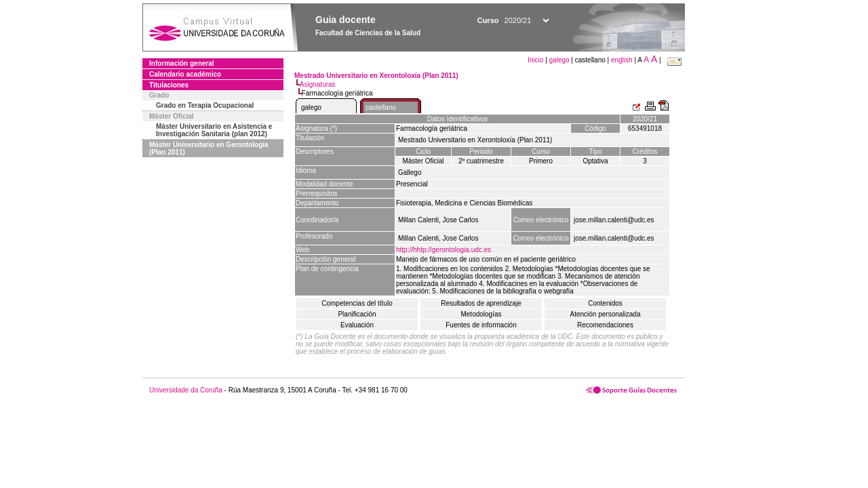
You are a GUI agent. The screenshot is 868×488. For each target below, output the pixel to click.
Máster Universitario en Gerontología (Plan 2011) (209, 148)
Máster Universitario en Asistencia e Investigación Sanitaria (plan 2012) (214, 130)
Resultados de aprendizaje (481, 303)
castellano (381, 107)
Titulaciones (169, 85)
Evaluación (357, 325)
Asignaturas (318, 84)
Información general (182, 63)
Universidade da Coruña (186, 390)
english (622, 60)
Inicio (536, 60)
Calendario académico (185, 74)
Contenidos (605, 303)
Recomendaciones (605, 325)
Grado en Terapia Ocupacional (205, 105)
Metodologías (481, 314)
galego (559, 60)
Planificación (357, 314)
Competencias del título (357, 303)
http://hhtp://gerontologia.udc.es (443, 250)
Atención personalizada (606, 314)
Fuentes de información (481, 325)
